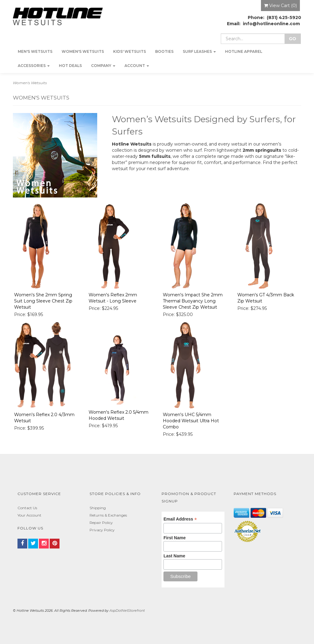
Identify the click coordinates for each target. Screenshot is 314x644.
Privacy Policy (102, 530)
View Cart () (280, 6)
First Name (174, 538)
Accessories (34, 66)
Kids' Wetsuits (130, 51)
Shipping (98, 508)
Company (103, 66)
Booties (164, 51)
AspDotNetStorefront (127, 611)
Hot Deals (70, 66)
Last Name (174, 556)
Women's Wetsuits (83, 51)
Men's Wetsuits (35, 51)
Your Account (29, 515)
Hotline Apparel (244, 51)
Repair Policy (101, 523)
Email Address (180, 519)
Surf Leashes (199, 51)
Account (137, 66)
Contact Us (27, 508)
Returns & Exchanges (108, 515)
